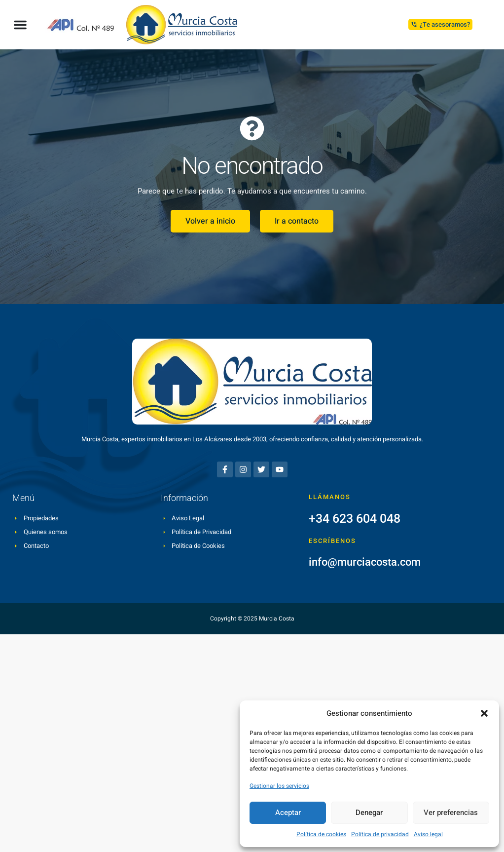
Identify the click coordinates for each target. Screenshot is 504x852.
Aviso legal (428, 834)
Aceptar (288, 813)
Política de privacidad (380, 834)
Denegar (369, 813)
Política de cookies (321, 834)
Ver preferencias (451, 813)
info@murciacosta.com (365, 562)
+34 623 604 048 (355, 519)
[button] (484, 713)
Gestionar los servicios (279, 786)
